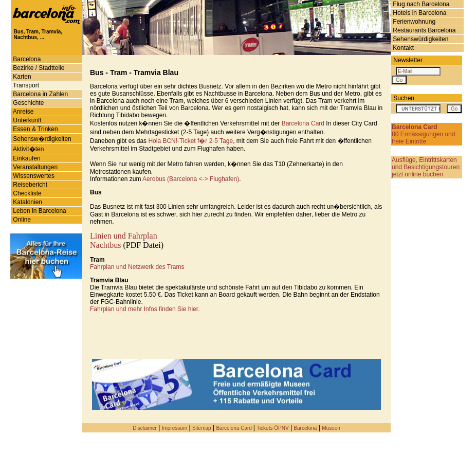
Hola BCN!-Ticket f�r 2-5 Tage (190, 141)
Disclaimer (145, 428)
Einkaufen (26, 158)
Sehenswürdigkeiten (420, 39)
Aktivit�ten (28, 149)
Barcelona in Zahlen (40, 94)
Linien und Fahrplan (124, 236)
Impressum (175, 428)
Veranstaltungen (34, 167)
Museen (331, 428)
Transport (25, 85)
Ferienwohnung (413, 22)
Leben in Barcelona (39, 211)
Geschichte (28, 103)
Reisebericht (29, 185)
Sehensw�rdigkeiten (41, 139)
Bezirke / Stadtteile (38, 68)
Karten (21, 77)
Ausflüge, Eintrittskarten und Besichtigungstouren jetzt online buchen (426, 167)
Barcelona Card (303, 123)
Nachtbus (105, 245)
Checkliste (26, 193)
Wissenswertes (33, 176)
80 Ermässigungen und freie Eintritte (423, 134)
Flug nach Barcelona (420, 4)
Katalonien (27, 202)
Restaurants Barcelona (423, 30)
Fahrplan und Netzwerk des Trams (137, 267)
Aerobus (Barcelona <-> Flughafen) (191, 179)
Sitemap (202, 428)
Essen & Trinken (35, 129)
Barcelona (26, 59)
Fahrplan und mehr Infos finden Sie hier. (145, 309)
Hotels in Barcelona (419, 13)
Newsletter (408, 60)
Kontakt (402, 48)
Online (21, 220)
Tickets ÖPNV (272, 428)
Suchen (404, 98)
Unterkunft (26, 120)
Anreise (22, 112)
